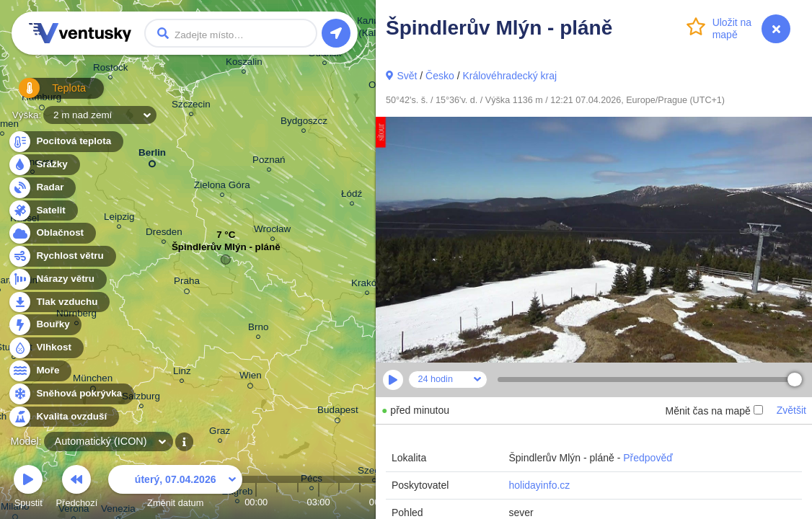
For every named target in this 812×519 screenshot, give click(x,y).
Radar (42, 188)
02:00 (298, 502)
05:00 (360, 502)
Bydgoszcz (304, 123)
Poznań (269, 162)
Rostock (111, 70)
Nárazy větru (57, 279)
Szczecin (191, 106)
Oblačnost (52, 233)
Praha (187, 283)
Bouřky (45, 325)
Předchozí (77, 488)
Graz (220, 433)
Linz (182, 373)
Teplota (45, 93)
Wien (251, 378)
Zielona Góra (222, 187)
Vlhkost (45, 348)
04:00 (339, 502)
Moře (40, 371)
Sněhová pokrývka (71, 394)
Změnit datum (175, 488)
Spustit (28, 488)
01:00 (277, 502)
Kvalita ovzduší (63, 417)
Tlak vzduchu (59, 302)
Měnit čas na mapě (714, 411)
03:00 (319, 502)
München (93, 381)
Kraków (367, 285)
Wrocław (272, 231)
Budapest (338, 412)
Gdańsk (325, 55)
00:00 (256, 502)
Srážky (44, 165)
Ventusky (78, 33)
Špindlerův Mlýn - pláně (226, 250)
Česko (440, 76)
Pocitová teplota (65, 142)
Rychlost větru (62, 256)
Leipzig (119, 219)
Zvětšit (791, 410)
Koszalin (244, 64)
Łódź (352, 196)
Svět (407, 76)
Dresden (164, 234)
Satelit (43, 211)
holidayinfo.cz (539, 485)
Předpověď (648, 458)
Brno (258, 329)
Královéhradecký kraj (509, 76)
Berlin (152, 155)
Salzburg (141, 398)
